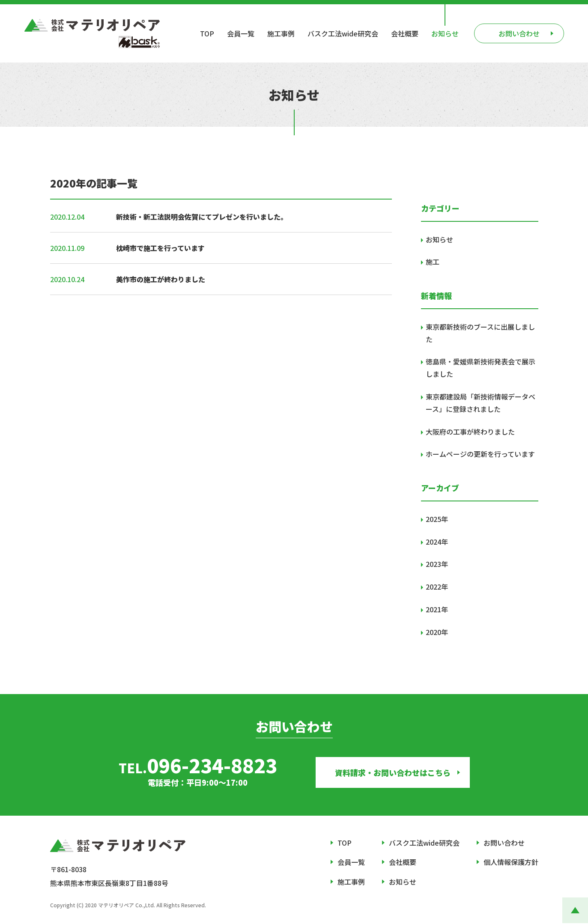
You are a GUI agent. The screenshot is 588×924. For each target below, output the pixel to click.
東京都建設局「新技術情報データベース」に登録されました (481, 403)
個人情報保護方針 (511, 862)
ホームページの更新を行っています (480, 454)
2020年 (437, 632)
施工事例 (281, 33)
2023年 (437, 564)
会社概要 (405, 33)
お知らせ (445, 33)
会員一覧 (241, 33)
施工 (433, 262)
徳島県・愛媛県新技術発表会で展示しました (481, 368)
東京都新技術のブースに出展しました (480, 333)
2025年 (437, 519)
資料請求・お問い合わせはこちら (393, 772)
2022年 (437, 587)
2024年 (437, 542)
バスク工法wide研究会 (343, 33)
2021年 (437, 609)
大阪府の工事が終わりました (470, 432)
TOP (207, 33)
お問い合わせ (504, 843)
